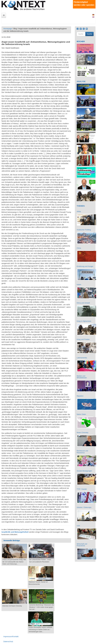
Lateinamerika (82, 358)
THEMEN (81, 206)
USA (78, 526)
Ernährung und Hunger (85, 266)
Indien (79, 285)
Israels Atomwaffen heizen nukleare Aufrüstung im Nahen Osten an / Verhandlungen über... (40, 629)
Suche (89, 34)
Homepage (8, 29)
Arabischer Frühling (84, 230)
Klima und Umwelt (83, 303)
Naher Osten (81, 414)
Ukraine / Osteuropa (84, 507)
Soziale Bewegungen (84, 471)
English (93, 17)
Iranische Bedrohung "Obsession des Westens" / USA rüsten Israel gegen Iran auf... (42, 607)
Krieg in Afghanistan (84, 321)
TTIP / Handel (82, 489)
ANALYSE (81, 81)
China (79, 248)
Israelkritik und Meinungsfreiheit (15, 532)
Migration (80, 396)
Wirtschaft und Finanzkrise (82, 545)
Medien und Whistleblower (82, 377)
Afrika (79, 211)
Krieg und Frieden (83, 339)
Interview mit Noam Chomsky (12, 606)
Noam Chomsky (82, 433)
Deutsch (93, 15)
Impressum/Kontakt (11, 637)
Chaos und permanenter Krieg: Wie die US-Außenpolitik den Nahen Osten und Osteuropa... (14, 562)
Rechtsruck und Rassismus (82, 452)
